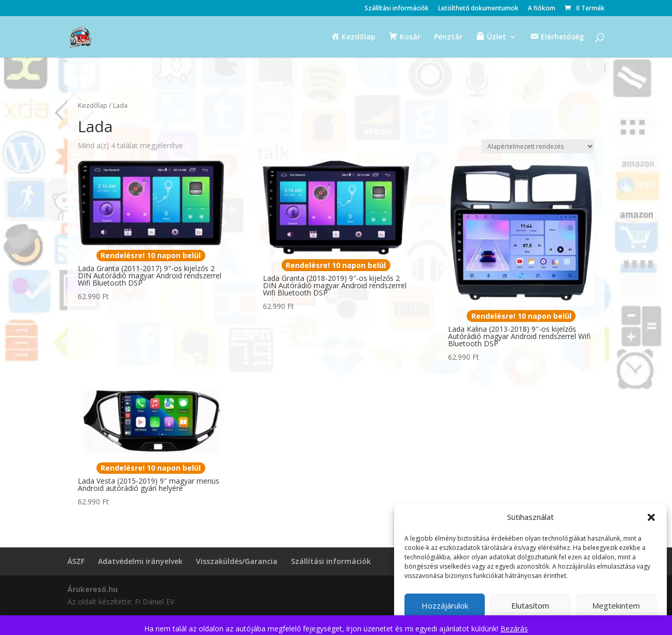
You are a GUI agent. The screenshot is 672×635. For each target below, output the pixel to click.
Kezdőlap (93, 105)
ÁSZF (76, 561)
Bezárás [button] (514, 629)
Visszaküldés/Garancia (237, 561)
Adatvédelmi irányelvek (140, 561)
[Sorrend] (538, 146)
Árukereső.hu (93, 589)
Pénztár (448, 37)
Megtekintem (616, 605)
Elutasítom (530, 605)
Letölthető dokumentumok (478, 9)
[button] (651, 517)
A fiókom (542, 9)
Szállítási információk (397, 9)
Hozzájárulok (445, 605)
